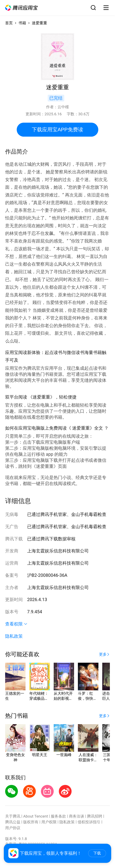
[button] (21, 8)
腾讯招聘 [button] (95, 816)
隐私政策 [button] (14, 636)
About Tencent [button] (36, 816)
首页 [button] (9, 23)
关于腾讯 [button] (13, 816)
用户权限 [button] (49, 822)
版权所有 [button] (31, 822)
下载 (97, 853)
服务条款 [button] (58, 816)
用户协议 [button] (13, 828)
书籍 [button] (22, 23)
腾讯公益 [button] (13, 822)
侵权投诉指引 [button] (89, 822)
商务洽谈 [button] (77, 816)
